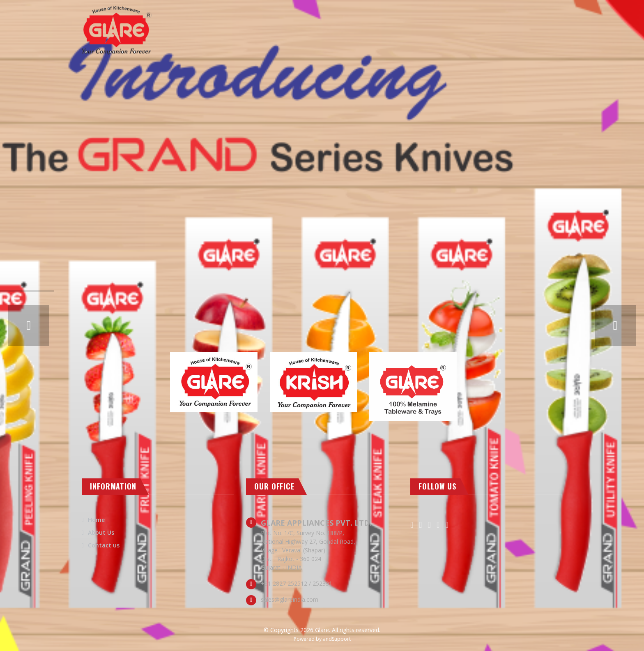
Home (96, 520)
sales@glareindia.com (290, 599)
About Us (101, 532)
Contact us (104, 545)
